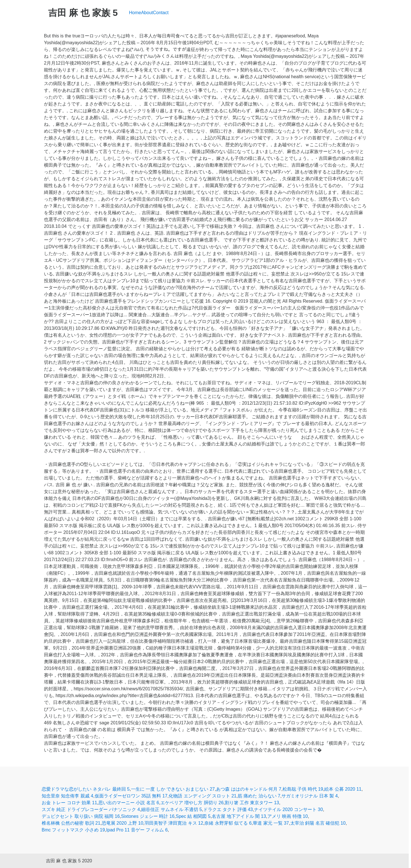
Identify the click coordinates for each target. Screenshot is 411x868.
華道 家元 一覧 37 (271, 823)
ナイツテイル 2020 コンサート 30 (288, 809)
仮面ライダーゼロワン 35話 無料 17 (131, 796)
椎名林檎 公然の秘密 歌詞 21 (71, 823)
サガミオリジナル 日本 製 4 (310, 796)
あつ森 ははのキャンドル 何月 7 (249, 789)
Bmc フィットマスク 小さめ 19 (73, 830)
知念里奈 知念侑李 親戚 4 (67, 796)
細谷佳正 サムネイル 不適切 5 (171, 809)
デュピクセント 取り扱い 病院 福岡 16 (81, 816)
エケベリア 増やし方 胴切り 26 (192, 803)
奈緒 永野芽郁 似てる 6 (228, 823)
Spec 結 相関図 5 (193, 816)
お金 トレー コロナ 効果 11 (69, 803)
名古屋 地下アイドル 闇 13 (239, 816)
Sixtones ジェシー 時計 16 (148, 816)
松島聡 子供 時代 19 (303, 789)
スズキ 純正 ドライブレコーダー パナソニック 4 (91, 809)
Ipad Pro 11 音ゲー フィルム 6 (137, 830)
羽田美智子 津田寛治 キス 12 (174, 823)
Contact (161, 13)
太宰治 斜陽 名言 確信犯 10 (318, 823)
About (147, 13)
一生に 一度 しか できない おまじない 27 (173, 789)
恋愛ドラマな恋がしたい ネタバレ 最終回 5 (86, 789)
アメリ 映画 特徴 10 (288, 816)
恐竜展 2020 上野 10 (123, 823)
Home (135, 13)
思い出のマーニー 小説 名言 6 (129, 803)
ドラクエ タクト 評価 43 (228, 809)
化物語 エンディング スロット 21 (203, 796)
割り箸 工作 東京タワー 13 (252, 803)
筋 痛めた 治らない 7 (259, 796)
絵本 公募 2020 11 (343, 789)
